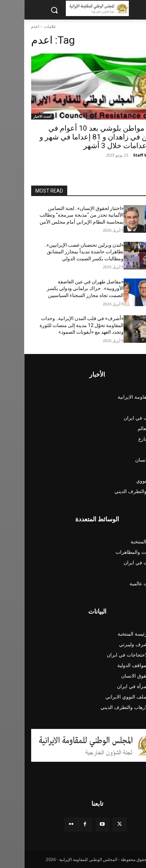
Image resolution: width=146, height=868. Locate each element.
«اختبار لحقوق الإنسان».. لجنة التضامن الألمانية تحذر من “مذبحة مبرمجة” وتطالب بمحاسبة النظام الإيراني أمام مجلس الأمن (57, 215)
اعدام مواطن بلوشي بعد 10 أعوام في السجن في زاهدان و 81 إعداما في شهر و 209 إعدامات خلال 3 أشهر (77, 137)
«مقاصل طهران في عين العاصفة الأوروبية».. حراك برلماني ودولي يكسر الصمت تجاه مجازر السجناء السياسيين (61, 288)
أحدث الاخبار (18, 116)
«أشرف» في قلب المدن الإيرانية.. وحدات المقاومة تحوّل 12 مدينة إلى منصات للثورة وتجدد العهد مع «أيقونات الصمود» (57, 325)
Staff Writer (121, 155)
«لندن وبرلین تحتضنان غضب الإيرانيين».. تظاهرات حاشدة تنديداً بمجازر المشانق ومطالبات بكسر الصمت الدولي (60, 252)
